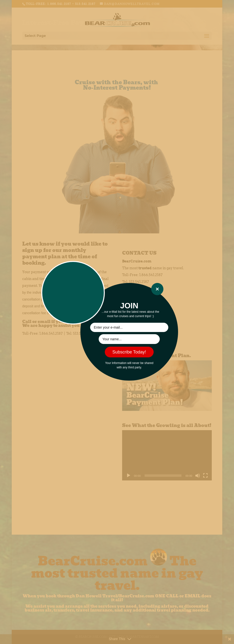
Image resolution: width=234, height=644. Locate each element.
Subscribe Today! (129, 352)
